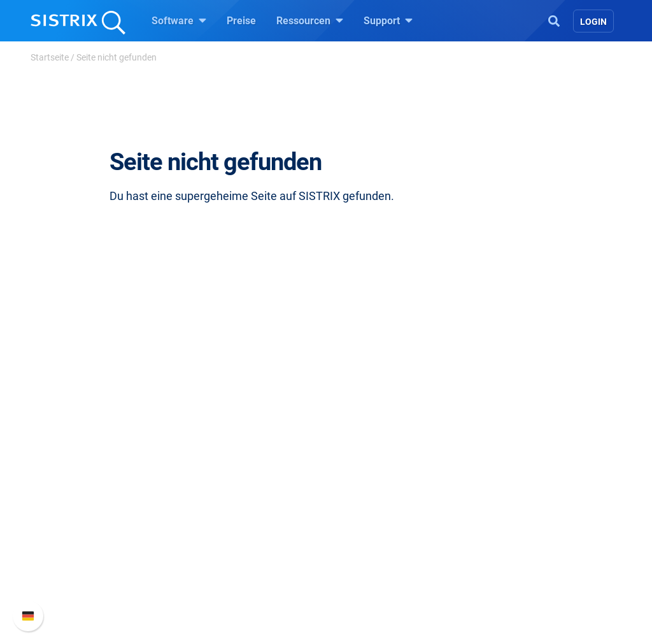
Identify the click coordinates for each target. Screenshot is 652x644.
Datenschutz (77, 506)
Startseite (50, 57)
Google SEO (222, 465)
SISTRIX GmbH (87, 421)
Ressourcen (310, 20)
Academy (362, 486)
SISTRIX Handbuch (531, 445)
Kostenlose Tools (380, 526)
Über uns (68, 445)
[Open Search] (554, 20)
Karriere (66, 465)
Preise (241, 21)
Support (388, 20)
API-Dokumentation (531, 486)
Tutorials (361, 547)
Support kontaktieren (535, 506)
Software (179, 20)
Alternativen (368, 567)
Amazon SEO (224, 486)
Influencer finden (232, 506)
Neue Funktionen (526, 465)
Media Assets (372, 588)
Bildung (66, 486)
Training (360, 465)
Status (502, 526)
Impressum (74, 526)
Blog (351, 506)
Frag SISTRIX (371, 445)
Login (593, 22)
